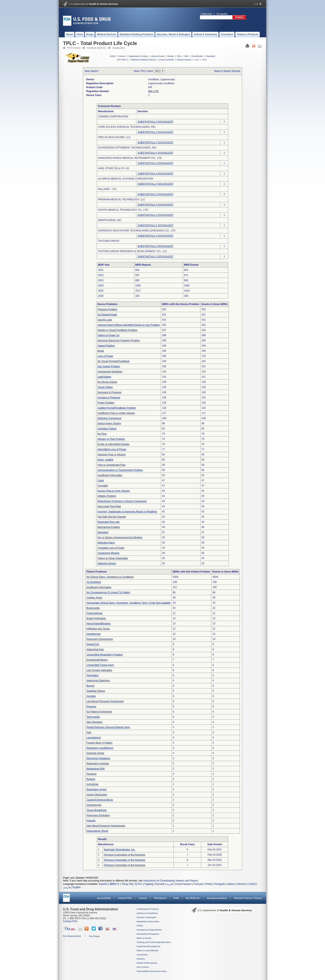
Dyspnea (91, 706)
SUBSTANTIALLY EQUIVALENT (155, 122)
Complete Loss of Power (111, 548)
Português (219, 884)
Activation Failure (107, 429)
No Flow (102, 434)
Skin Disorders (95, 722)
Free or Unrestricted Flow (111, 465)
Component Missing (108, 553)
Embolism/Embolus (97, 660)
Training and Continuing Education (154, 942)
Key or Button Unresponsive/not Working (120, 537)
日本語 (252, 884)
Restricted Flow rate (109, 522)
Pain (89, 732)
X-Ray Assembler (166, 60)
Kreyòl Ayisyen (183, 884)
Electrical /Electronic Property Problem (119, 340)
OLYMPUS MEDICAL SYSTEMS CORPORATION (126, 179)
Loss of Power (105, 356)
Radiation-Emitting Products (143, 60)
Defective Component (109, 418)
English (77, 887)
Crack (101, 480)
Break (101, 351)
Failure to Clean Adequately (113, 558)
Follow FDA (207, 14)
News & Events (144, 938)
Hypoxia (91, 821)
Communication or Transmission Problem (120, 470)
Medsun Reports (184, 60)
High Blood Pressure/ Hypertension (106, 826)
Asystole (91, 696)
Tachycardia (93, 717)
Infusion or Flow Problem (111, 439)
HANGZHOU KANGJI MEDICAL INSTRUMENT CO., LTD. (130, 158)
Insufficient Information (110, 475)
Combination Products (148, 909)
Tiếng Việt (127, 884)
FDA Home (74, 48)
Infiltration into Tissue (98, 629)
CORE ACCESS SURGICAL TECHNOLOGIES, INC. (127, 127)
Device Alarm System (109, 423)
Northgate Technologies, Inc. (120, 850)
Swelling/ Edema (96, 691)
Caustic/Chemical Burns (100, 800)
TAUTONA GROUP (109, 241)
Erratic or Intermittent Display (113, 444)
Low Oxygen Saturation (99, 670)
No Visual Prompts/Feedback (113, 361)
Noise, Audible (105, 460)
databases (119, 48)
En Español (222, 14)
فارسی (67, 887)
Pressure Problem (107, 309)
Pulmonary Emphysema (100, 639)
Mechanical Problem (109, 527)
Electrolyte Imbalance (98, 758)
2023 (101, 280)
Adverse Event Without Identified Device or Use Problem (129, 325)
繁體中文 (115, 884)
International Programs (148, 934)
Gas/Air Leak (105, 320)
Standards (211, 56)
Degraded (103, 532)
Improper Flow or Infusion (112, 455)
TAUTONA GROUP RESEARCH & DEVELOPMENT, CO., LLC (133, 251)
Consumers (142, 955)
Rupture (91, 779)
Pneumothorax (95, 613)
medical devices (96, 48)
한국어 (139, 884)
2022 (101, 275)
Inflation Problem (107, 496)
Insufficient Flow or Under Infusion (116, 413)
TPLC (204, 60)
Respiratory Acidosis (98, 764)
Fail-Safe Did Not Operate (112, 517)
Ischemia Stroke (95, 753)
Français (198, 884)
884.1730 (153, 91)
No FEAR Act (193, 898)
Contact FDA (125, 898)
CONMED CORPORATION (113, 117)
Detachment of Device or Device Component (122, 501)
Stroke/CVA (93, 644)
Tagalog (149, 884)
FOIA (176, 898)
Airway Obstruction (97, 795)
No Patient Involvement (99, 712)
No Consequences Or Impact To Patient (108, 592)
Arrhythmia (92, 784)
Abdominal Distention (98, 681)
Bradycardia (93, 608)
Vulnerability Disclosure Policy (152, 971)
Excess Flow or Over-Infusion (114, 491)
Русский (160, 884)
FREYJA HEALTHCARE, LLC (114, 137)
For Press (94, 936)
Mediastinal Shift (96, 769)
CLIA (197, 60)
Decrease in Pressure (109, 392)
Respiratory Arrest (96, 789)
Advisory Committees (147, 913)
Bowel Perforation (96, 618)
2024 (101, 286)
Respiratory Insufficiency (100, 748)
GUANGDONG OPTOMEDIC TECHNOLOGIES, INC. (128, 148)
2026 (101, 296)
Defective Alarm (106, 543)
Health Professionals (147, 963)
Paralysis (92, 774)
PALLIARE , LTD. (108, 189)
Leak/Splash (104, 377)
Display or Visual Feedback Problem (117, 330)
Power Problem (106, 403)
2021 (101, 270)
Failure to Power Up (108, 335)
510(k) (113, 56)
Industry (141, 959)
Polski (209, 884)
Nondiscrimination (217, 898)
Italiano (231, 884)
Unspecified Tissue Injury (100, 665)
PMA (179, 56)
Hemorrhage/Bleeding (99, 624)
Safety (140, 926)
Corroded (103, 486)
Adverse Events (157, 56)
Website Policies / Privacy (248, 898)
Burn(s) (90, 686)
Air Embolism (94, 582)
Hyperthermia (94, 805)
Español (103, 884)
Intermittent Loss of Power (112, 449)
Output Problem (106, 346)
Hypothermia (93, 634)
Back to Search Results (227, 71)
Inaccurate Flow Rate (109, 506)
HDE (186, 56)
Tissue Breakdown (97, 810)
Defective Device (107, 563)
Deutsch (242, 884)
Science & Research (146, 917)
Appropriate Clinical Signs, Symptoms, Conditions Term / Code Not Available (129, 603)
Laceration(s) (94, 738)
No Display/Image (107, 315)
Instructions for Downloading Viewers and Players (171, 881)
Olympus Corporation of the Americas (124, 855)
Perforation (93, 675)
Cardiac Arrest (94, 598)
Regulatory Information (148, 921)
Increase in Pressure (109, 398)
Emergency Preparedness (149, 930)
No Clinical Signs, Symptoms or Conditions (110, 577)
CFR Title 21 (122, 60)
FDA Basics (160, 898)
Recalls (170, 56)
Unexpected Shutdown (110, 372)
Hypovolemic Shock (97, 831)
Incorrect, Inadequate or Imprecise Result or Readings (127, 512)
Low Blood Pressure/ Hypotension (105, 701)
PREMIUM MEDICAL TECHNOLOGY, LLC (122, 199)
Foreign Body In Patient (99, 743)
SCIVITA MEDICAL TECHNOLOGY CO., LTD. (123, 210)
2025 (101, 291)
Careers (143, 898)
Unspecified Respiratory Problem (105, 655)
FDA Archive (143, 967)
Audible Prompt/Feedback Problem (117, 408)
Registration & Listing (138, 56)
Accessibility (104, 898)
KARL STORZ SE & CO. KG (114, 168)
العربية (170, 884)
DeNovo (122, 56)
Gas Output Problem (109, 366)
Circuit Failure (105, 387)
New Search (92, 71)
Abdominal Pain (95, 649)
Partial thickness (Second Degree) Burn (108, 727)
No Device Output (107, 382)
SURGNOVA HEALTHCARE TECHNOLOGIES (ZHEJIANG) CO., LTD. (137, 231)
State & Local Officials (147, 950)
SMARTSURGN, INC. (110, 220)
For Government (72, 936)
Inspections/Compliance (149, 946)
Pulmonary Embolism (98, 815)
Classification (197, 56)
